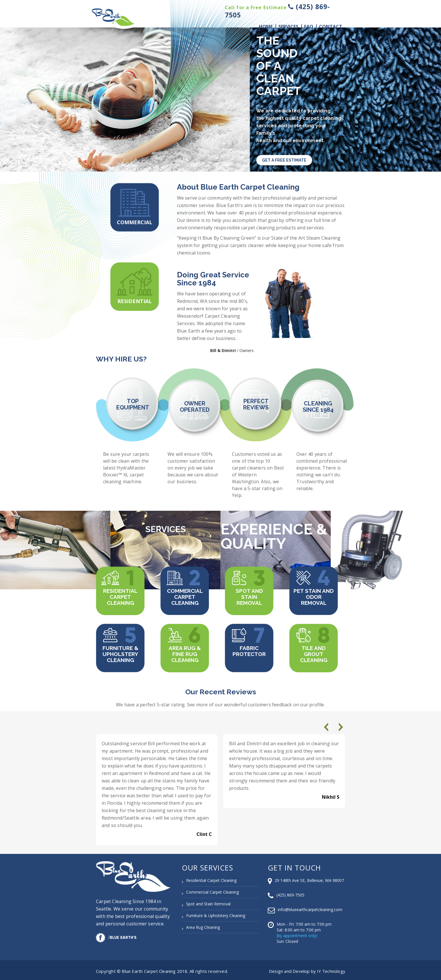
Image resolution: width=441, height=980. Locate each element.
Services (288, 27)
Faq (309, 27)
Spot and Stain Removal (249, 595)
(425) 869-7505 (290, 893)
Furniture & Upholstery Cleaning (120, 652)
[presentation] (327, 727)
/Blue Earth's (116, 936)
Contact (331, 27)
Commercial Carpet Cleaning (185, 595)
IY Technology (331, 969)
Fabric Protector (249, 649)
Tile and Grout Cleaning (314, 652)
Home (266, 27)
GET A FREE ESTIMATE (284, 160)
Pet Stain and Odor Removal (314, 595)
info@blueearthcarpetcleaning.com (310, 908)
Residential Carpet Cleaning (120, 595)
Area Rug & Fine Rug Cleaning (185, 652)
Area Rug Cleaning (203, 925)
